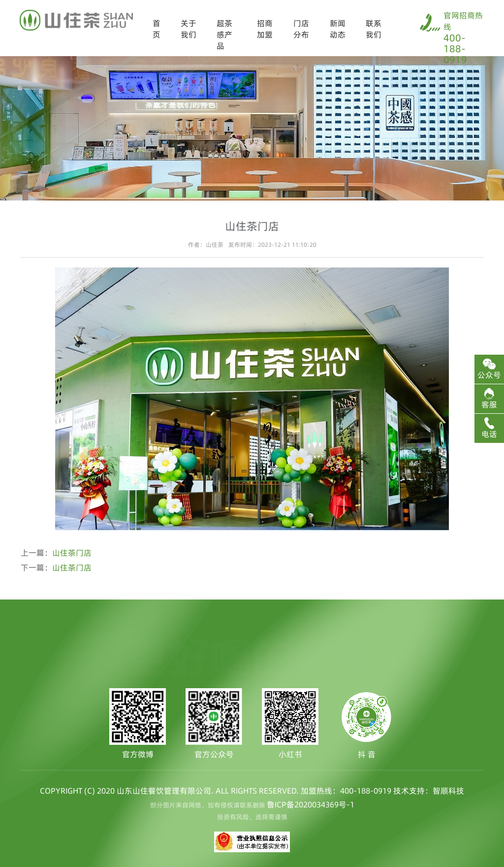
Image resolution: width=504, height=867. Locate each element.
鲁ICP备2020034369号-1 (311, 804)
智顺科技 (448, 791)
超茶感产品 (224, 34)
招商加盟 (265, 29)
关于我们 (189, 29)
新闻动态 (338, 29)
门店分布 (301, 29)
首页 (157, 29)
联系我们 (374, 29)
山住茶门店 (72, 553)
